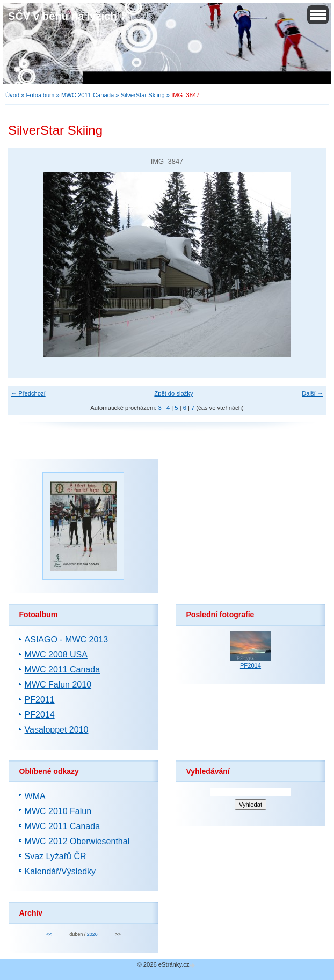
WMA (35, 796)
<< (49, 934)
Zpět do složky (173, 393)
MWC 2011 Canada (88, 95)
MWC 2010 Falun (58, 811)
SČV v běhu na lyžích (63, 16)
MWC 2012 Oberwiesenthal (77, 841)
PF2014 (40, 715)
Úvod (12, 95)
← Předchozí (28, 393)
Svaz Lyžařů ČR (56, 856)
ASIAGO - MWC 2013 (67, 639)
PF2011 (40, 700)
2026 (92, 934)
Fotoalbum (41, 95)
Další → (313, 393)
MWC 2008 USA (56, 654)
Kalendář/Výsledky (60, 871)
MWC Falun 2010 (58, 685)
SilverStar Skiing (143, 95)
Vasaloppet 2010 (57, 730)
